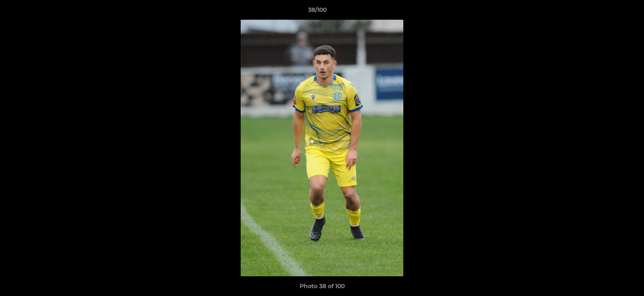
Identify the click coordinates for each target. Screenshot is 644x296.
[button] (609, 12)
